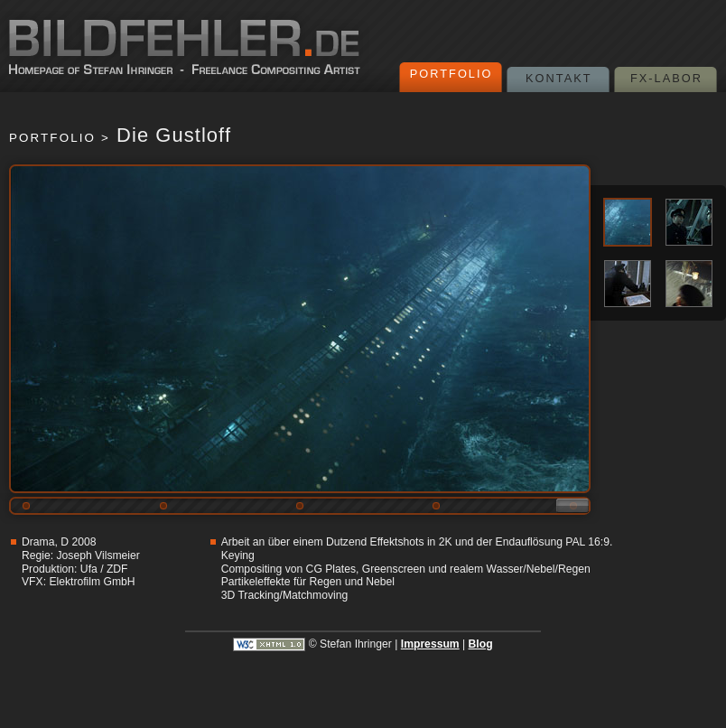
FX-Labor (666, 78)
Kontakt (559, 78)
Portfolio (451, 74)
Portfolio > (60, 138)
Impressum (430, 644)
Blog (481, 644)
